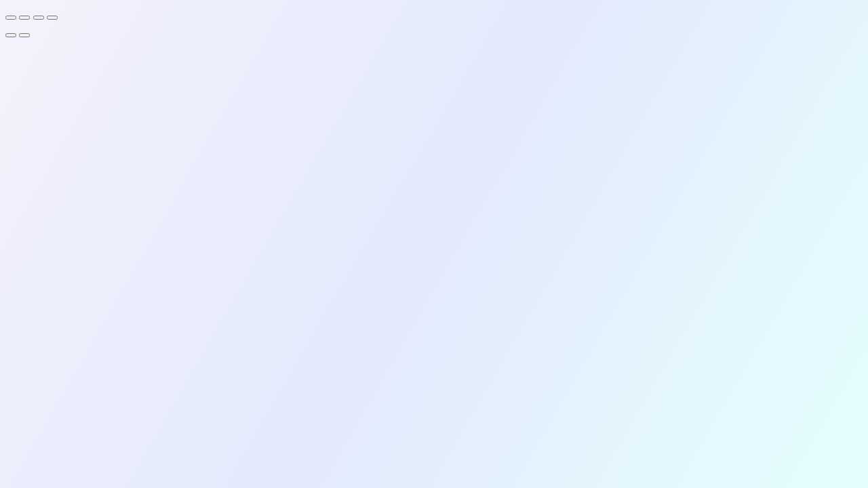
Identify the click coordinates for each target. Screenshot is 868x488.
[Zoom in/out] (11, 18)
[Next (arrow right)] (24, 35)
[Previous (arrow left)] (11, 35)
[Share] (39, 18)
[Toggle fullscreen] (24, 18)
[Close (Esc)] (52, 18)
